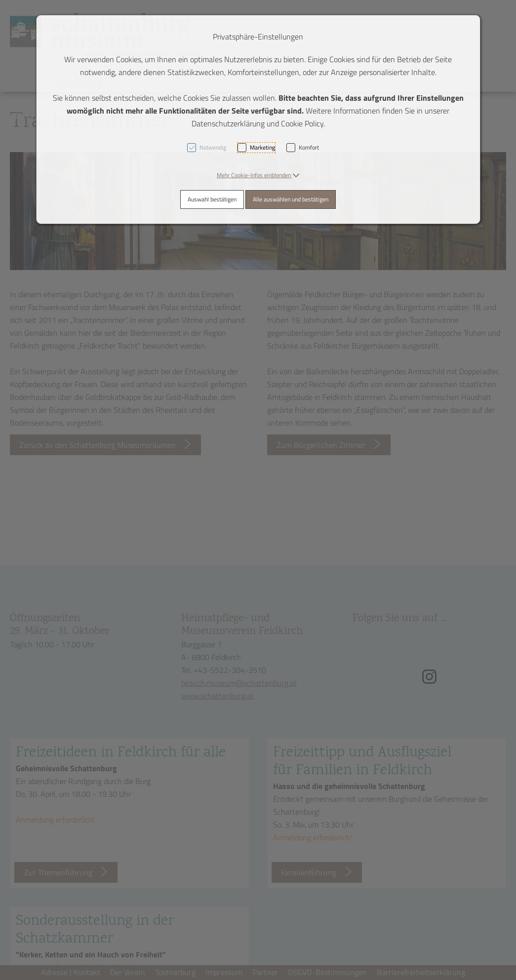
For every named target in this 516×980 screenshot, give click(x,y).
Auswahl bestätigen (212, 199)
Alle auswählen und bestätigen (291, 199)
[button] (258, 175)
